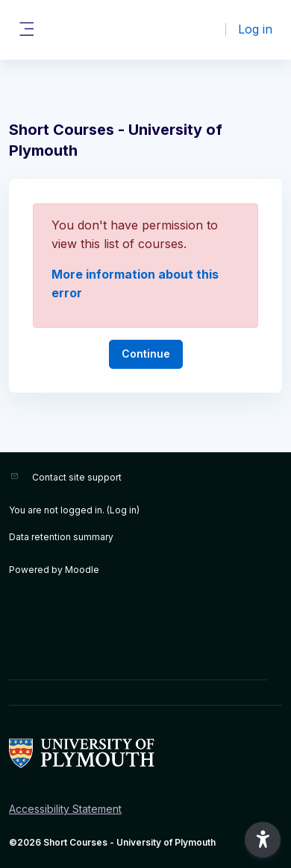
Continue (146, 354)
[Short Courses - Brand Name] (145, 753)
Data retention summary (61, 537)
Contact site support (77, 477)
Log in (255, 29)
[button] (263, 840)
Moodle (82, 570)
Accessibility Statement (65, 809)
